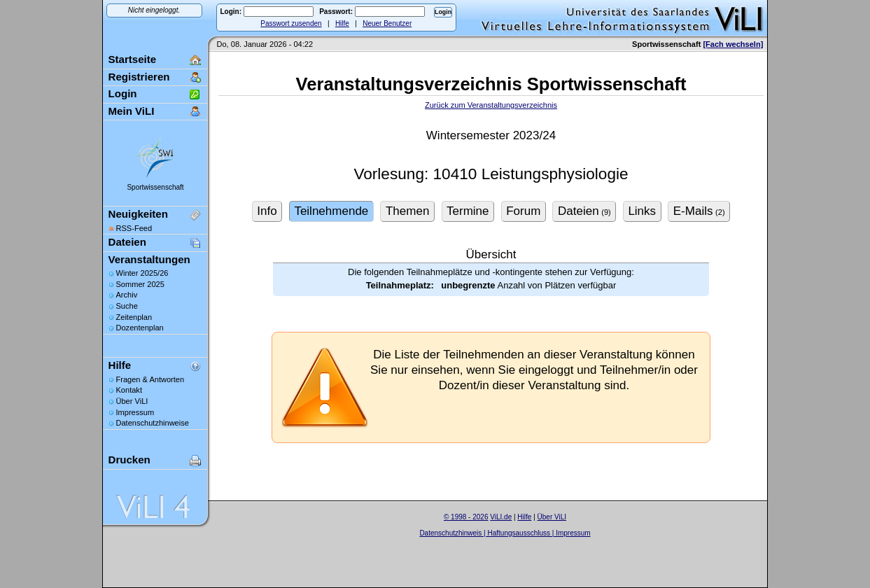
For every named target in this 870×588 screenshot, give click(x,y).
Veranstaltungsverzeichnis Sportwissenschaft (491, 84)
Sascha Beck (520, 541)
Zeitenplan (134, 317)
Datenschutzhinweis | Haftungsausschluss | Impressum (505, 533)
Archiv (127, 295)
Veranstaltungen (149, 259)
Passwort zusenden (291, 23)
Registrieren (139, 77)
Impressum (135, 412)
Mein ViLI (132, 111)
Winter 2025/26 (142, 273)
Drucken (129, 460)
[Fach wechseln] (733, 44)
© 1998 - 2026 (466, 517)
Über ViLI (132, 401)
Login (123, 93)
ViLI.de (501, 517)
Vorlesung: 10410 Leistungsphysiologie (491, 174)
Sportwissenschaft (155, 187)
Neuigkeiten (138, 214)
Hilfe (342, 23)
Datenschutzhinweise (153, 423)
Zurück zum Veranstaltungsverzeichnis (491, 105)
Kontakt (129, 390)
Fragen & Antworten (150, 379)
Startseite (133, 59)
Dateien (127, 242)
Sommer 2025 (140, 284)
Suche (127, 306)
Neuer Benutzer (387, 23)
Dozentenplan (140, 328)
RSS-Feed (134, 228)
